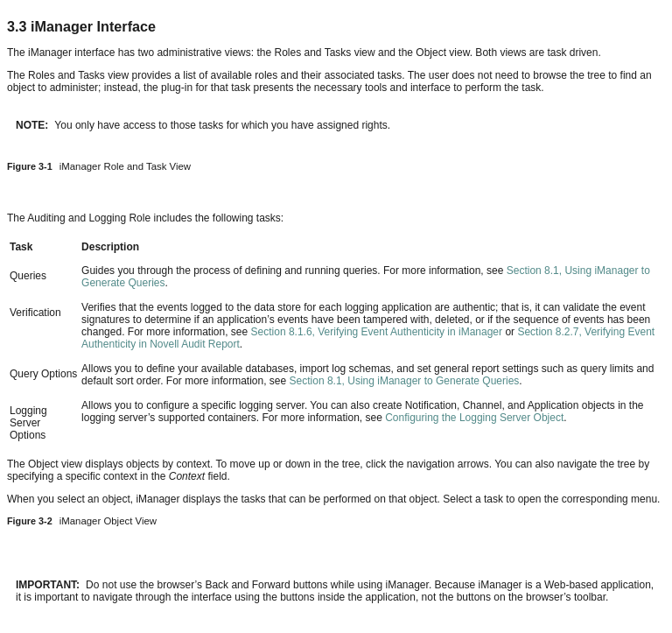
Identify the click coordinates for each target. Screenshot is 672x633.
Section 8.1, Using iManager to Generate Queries (405, 381)
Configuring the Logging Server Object (474, 418)
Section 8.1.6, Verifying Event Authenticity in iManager (377, 332)
